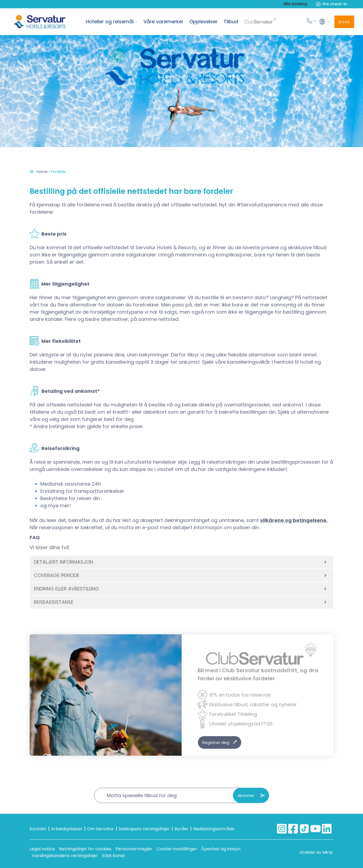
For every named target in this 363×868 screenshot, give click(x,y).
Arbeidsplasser (67, 829)
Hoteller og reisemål (110, 22)
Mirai (327, 852)
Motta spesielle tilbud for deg (142, 795)
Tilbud (231, 22)
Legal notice (42, 849)
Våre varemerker (163, 22)
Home (42, 172)
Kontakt (38, 829)
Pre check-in (335, 4)
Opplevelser (204, 22)
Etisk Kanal (113, 856)
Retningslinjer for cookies (85, 849)
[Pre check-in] (318, 4)
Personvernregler (134, 849)
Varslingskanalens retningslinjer (65, 856)
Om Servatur (101, 829)
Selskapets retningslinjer (144, 829)
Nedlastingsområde (214, 829)
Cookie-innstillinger (177, 849)
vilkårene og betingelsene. (294, 520)
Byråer (181, 829)
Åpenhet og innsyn (221, 849)
